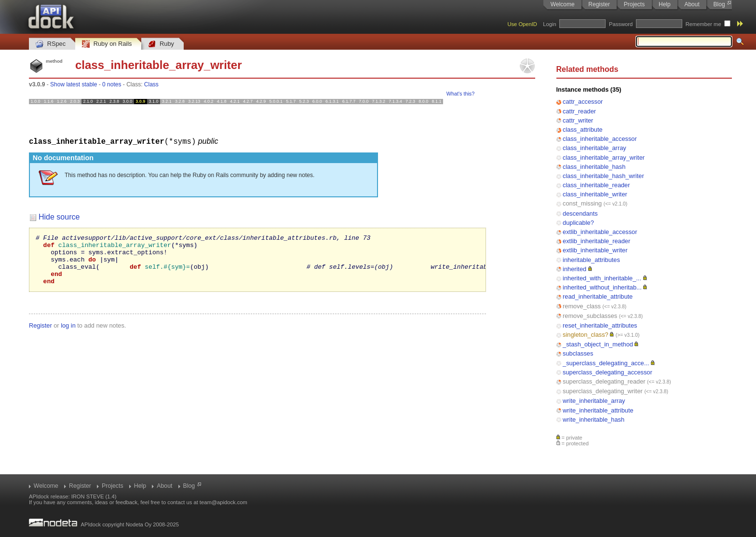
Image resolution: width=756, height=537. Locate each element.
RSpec (51, 44)
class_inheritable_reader (596, 185)
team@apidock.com (223, 502)
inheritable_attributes (591, 260)
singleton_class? (586, 335)
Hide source (59, 216)
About (692, 4)
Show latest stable (74, 84)
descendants (580, 213)
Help (665, 4)
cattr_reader (579, 111)
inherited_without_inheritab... (602, 287)
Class (151, 84)
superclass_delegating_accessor (607, 372)
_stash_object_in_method (598, 344)
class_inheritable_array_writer (604, 158)
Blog (719, 4)
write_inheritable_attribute (598, 410)
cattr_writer (578, 120)
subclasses (578, 353)
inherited (574, 269)
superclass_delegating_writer (603, 391)
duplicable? (578, 223)
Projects (634, 4)
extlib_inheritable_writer (595, 250)
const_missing (582, 203)
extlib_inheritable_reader (596, 241)
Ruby (161, 44)
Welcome (563, 4)
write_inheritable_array (594, 401)
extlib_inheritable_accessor (600, 232)
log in (68, 335)
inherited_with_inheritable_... (602, 278)
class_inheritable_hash (594, 167)
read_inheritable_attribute (598, 296)
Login (549, 24)
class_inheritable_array (594, 148)
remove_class (582, 306)
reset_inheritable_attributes (600, 325)
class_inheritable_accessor (600, 139)
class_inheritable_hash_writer (603, 176)
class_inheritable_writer (595, 194)
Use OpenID (522, 24)
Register (599, 4)
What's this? (460, 94)
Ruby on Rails (107, 44)
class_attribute (583, 130)
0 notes (112, 84)
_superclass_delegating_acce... (606, 363)
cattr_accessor (583, 102)
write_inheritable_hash (594, 420)
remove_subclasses (590, 316)
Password (621, 24)
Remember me (703, 24)
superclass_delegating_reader (604, 381)
